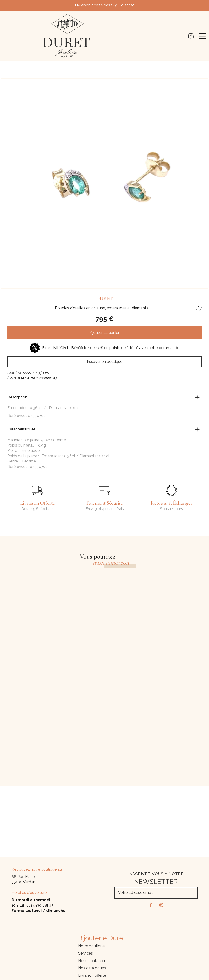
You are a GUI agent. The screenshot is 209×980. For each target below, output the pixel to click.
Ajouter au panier (105, 333)
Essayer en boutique (105, 362)
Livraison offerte (92, 975)
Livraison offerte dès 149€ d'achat (104, 5)
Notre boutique (91, 946)
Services (85, 953)
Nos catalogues (92, 968)
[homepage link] (67, 36)
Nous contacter (92, 961)
